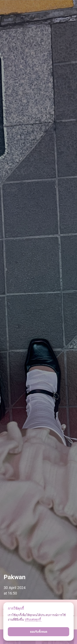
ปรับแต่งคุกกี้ (33, 620)
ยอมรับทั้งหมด (39, 632)
